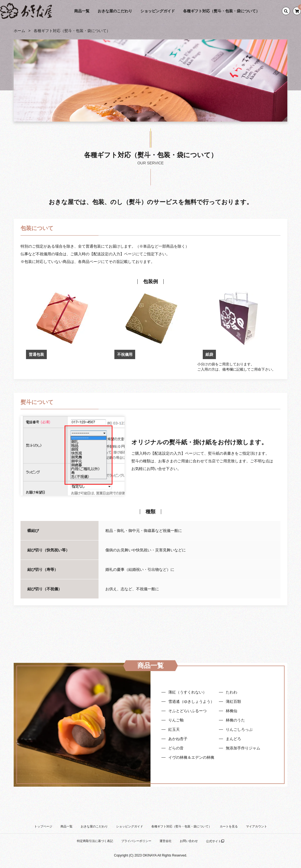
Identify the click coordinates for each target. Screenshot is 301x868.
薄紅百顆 (233, 701)
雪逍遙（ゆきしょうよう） (191, 701)
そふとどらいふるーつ (187, 711)
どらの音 (176, 748)
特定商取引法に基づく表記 (95, 841)
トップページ (43, 826)
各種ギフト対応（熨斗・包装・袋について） (221, 11)
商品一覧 (82, 11)
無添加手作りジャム (243, 748)
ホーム (19, 31)
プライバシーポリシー (136, 841)
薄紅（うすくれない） (187, 692)
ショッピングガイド (158, 11)
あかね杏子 (178, 739)
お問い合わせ (189, 841)
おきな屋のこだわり (115, 11)
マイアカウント (257, 826)
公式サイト (215, 841)
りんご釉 (176, 720)
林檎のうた (235, 720)
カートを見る (229, 826)
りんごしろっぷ (239, 729)
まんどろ (233, 739)
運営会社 (166, 841)
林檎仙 (231, 711)
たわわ (231, 692)
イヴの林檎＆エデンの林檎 (191, 757)
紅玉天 (174, 729)
